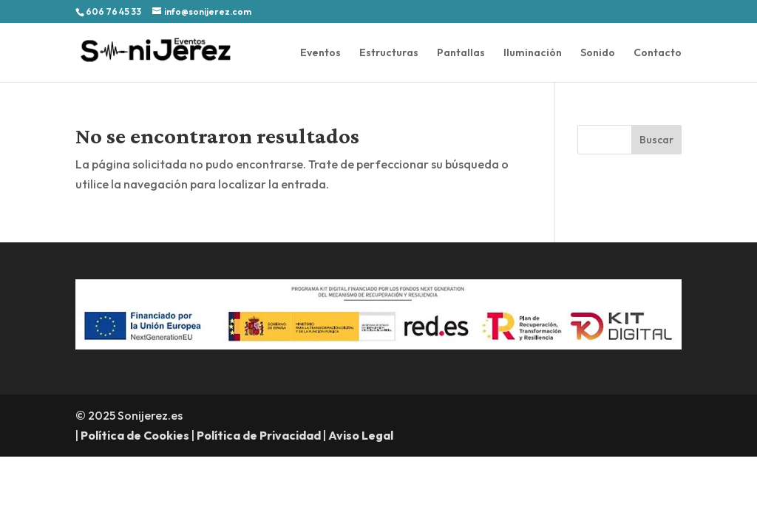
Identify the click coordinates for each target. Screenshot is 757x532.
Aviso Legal (361, 435)
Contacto (658, 53)
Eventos (320, 53)
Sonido (598, 53)
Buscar (656, 140)
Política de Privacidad (259, 435)
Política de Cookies (135, 435)
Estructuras (389, 53)
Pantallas (461, 53)
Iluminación (533, 53)
